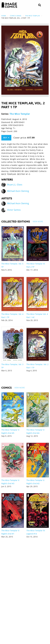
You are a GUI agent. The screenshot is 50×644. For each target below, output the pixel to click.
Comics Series (16, 16)
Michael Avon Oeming (18, 191)
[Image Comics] (9, 5)
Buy (6, 138)
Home (4, 16)
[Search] (40, 5)
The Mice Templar (32, 16)
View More (38, 221)
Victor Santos (14, 210)
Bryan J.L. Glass (15, 185)
